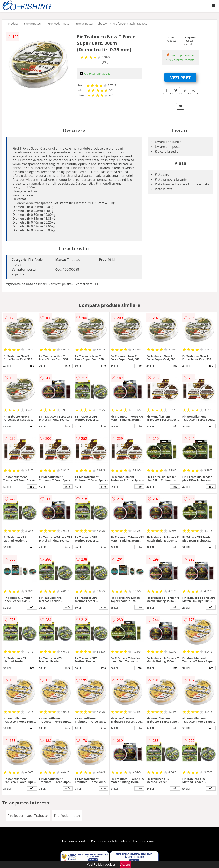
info (32, 366)
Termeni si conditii (75, 841)
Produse (13, 23)
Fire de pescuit (33, 23)
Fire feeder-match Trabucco (130, 23)
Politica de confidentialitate (111, 841)
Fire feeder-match (59, 23)
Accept (125, 864)
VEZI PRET (180, 77)
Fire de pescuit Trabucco (91, 23)
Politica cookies (144, 841)
